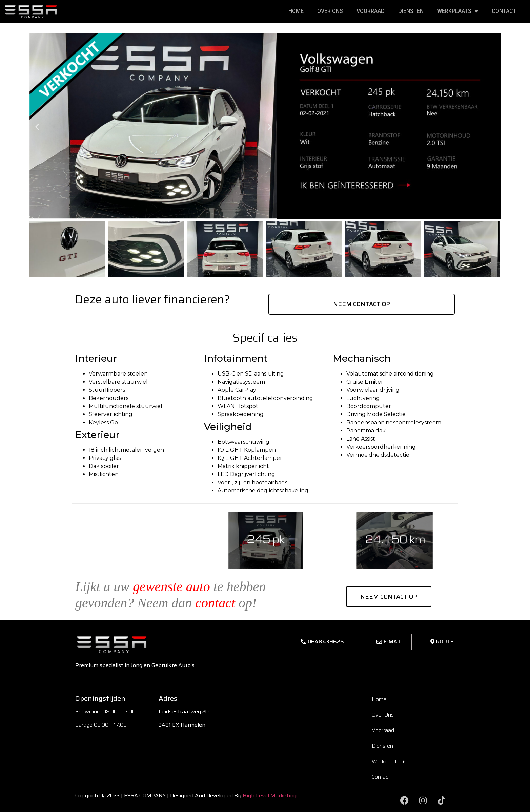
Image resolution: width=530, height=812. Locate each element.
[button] (37, 127)
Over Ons (330, 11)
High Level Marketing (270, 796)
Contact (504, 11)
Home (296, 11)
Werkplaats (458, 11)
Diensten (411, 11)
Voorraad (371, 11)
